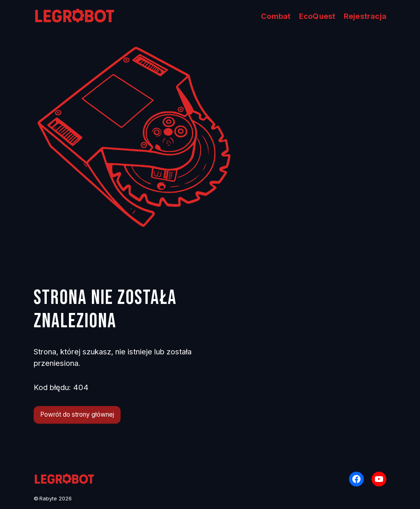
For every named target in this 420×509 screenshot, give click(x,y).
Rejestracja (365, 16)
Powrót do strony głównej (77, 414)
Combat (276, 16)
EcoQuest (317, 16)
